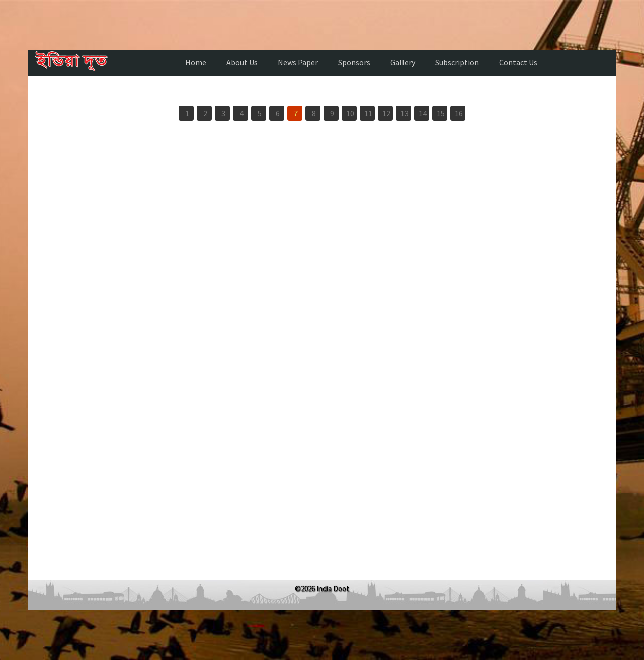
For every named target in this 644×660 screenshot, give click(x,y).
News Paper (298, 62)
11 (368, 113)
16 (459, 113)
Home (196, 62)
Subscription (457, 62)
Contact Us (518, 62)
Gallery (403, 62)
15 (441, 113)
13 (405, 113)
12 (386, 113)
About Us (242, 62)
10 (350, 113)
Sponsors (354, 62)
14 (423, 113)
